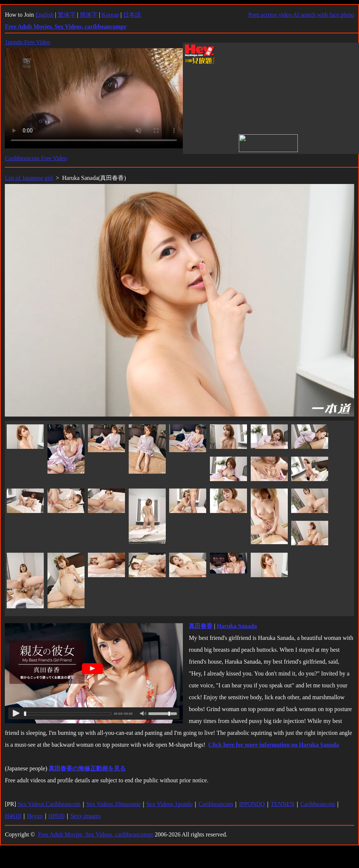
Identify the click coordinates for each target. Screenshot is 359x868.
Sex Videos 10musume (113, 804)
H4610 (13, 816)
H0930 (57, 816)
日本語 (132, 15)
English (44, 15)
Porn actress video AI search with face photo (301, 15)
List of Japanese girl (29, 178)
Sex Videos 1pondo (169, 804)
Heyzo (35, 816)
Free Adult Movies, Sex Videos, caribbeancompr (95, 834)
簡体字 (89, 15)
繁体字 (67, 15)
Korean (110, 15)
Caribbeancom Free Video (36, 158)
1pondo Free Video (27, 42)
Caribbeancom (216, 804)
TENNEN (283, 804)
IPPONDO (252, 804)
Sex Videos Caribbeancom (49, 804)
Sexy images (85, 816)
